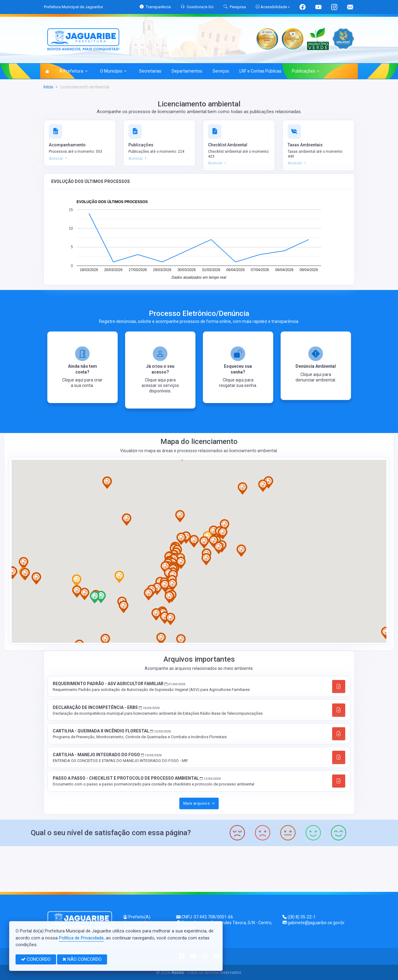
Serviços (221, 71)
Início (48, 87)
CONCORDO (36, 959)
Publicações (306, 71)
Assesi (178, 972)
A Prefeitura (74, 71)
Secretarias (150, 71)
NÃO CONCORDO (82, 959)
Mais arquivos (199, 803)
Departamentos (187, 71)
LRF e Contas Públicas (260, 71)
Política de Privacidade (81, 938)
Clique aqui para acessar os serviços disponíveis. (160, 385)
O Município (113, 71)
